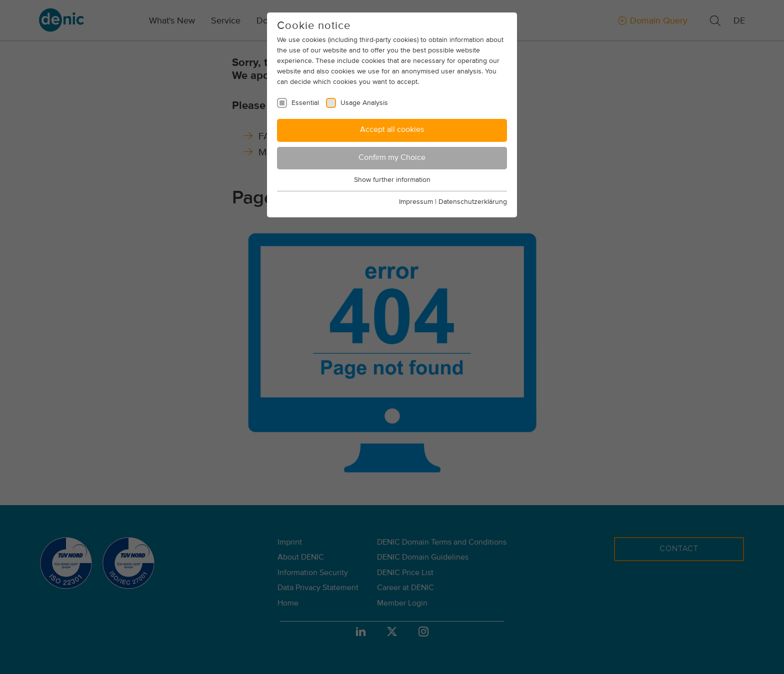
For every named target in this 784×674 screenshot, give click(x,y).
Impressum (416, 202)
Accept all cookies (392, 130)
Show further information (392, 180)
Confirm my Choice (392, 158)
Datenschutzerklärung (473, 202)
